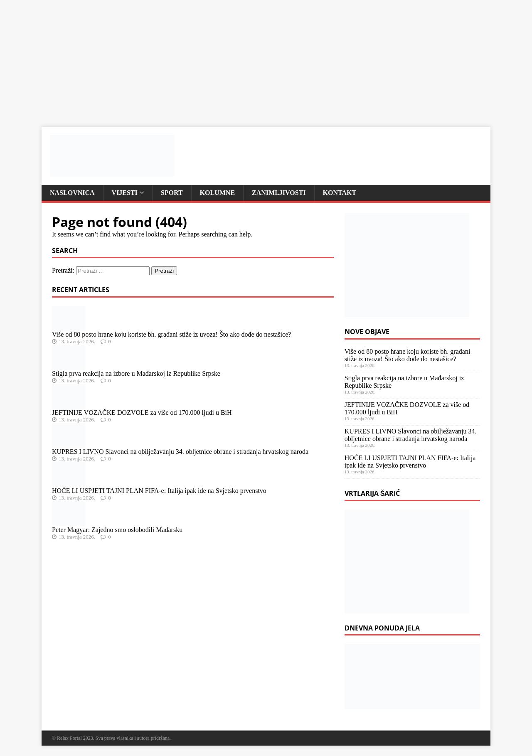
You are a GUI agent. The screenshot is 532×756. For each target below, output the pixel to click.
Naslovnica (72, 193)
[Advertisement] (249, 58)
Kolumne (217, 193)
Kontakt (340, 193)
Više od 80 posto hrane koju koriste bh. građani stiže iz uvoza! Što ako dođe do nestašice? (171, 334)
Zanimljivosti (279, 193)
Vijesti (125, 193)
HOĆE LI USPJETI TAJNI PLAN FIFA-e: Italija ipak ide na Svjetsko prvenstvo (159, 491)
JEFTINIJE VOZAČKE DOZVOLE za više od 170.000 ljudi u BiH (142, 412)
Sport (172, 193)
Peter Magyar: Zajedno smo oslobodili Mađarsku (117, 530)
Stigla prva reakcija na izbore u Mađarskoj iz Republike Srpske (136, 373)
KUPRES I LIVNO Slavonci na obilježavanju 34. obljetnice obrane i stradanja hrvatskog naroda (180, 452)
